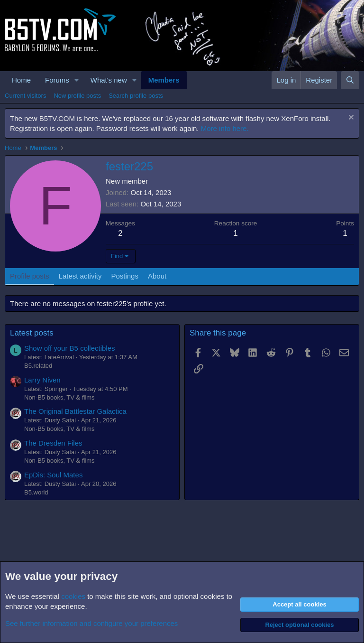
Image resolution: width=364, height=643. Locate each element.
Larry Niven (42, 380)
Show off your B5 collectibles (70, 348)
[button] (77, 80)
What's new (109, 80)
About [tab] (157, 276)
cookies (73, 596)
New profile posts (77, 96)
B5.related (38, 366)
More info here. (225, 128)
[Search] (350, 80)
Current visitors (25, 96)
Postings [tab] (125, 276)
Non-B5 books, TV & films (59, 397)
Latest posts (32, 333)
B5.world (36, 492)
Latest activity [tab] (80, 276)
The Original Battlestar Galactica (75, 411)
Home (21, 80)
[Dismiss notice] (350, 118)
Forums (57, 80)
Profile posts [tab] (30, 276)
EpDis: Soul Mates (53, 475)
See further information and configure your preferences (91, 623)
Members (164, 80)
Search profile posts (136, 96)
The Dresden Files (53, 443)
